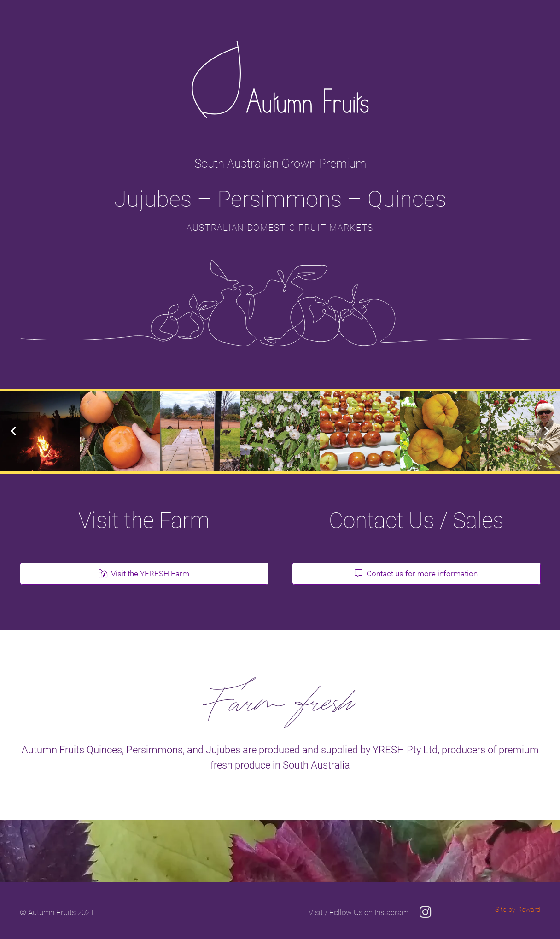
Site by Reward (518, 910)
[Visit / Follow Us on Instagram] (359, 913)
